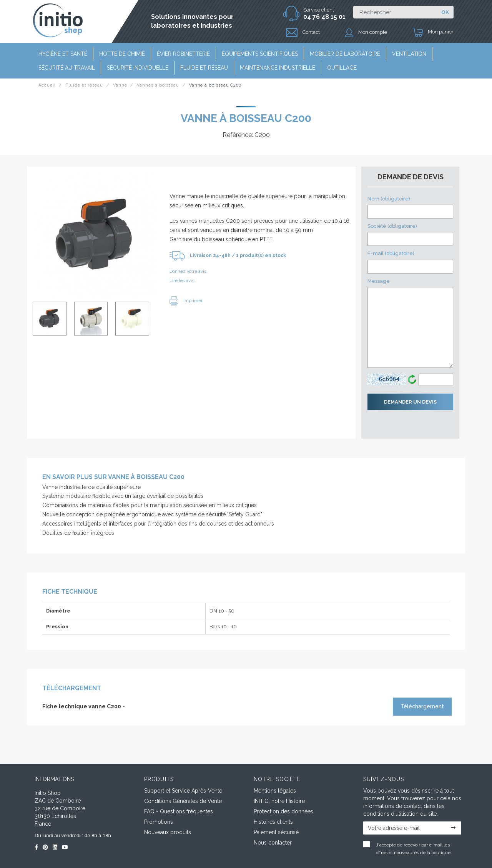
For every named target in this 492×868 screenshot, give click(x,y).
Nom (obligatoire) (410, 207)
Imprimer (186, 300)
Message (410, 323)
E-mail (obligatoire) (410, 262)
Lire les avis (182, 280)
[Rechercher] (395, 12)
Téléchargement (422, 706)
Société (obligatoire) (410, 235)
